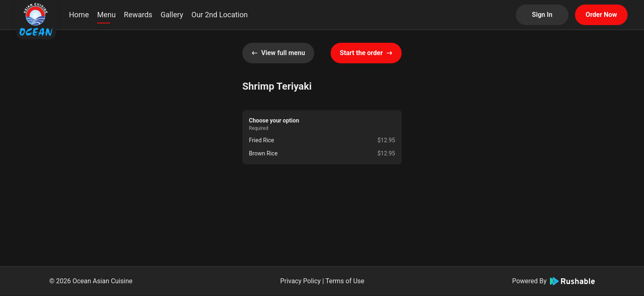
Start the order (366, 53)
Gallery (172, 15)
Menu (106, 15)
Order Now (601, 15)
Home (79, 15)
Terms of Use (345, 281)
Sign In (542, 15)
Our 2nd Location (220, 15)
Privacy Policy (300, 281)
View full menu (278, 53)
